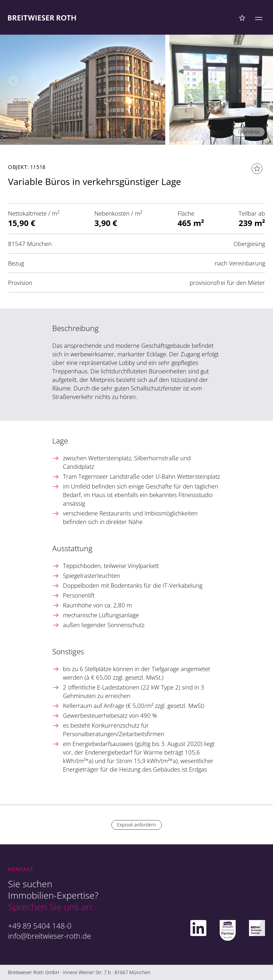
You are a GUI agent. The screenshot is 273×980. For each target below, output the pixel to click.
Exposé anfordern (137, 825)
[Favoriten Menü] (242, 18)
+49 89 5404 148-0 (40, 926)
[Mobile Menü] (259, 18)
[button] (260, 81)
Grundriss (249, 132)
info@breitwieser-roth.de (49, 936)
